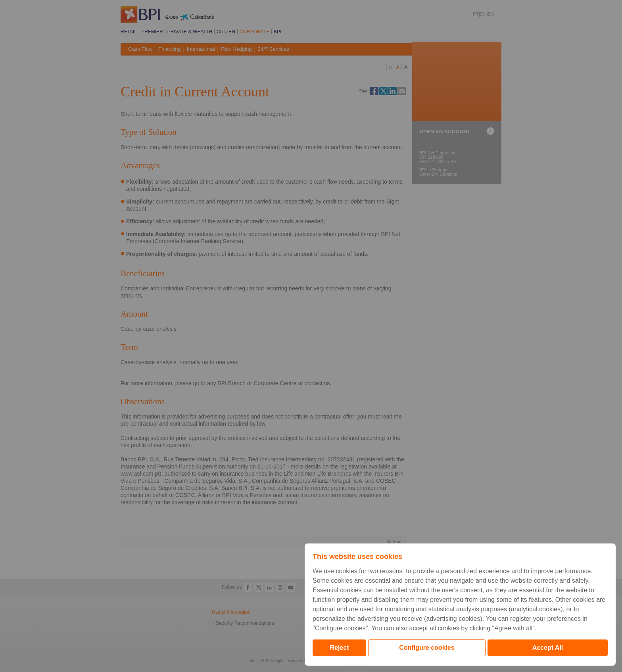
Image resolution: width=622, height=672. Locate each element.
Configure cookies (427, 648)
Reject (340, 648)
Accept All (548, 648)
